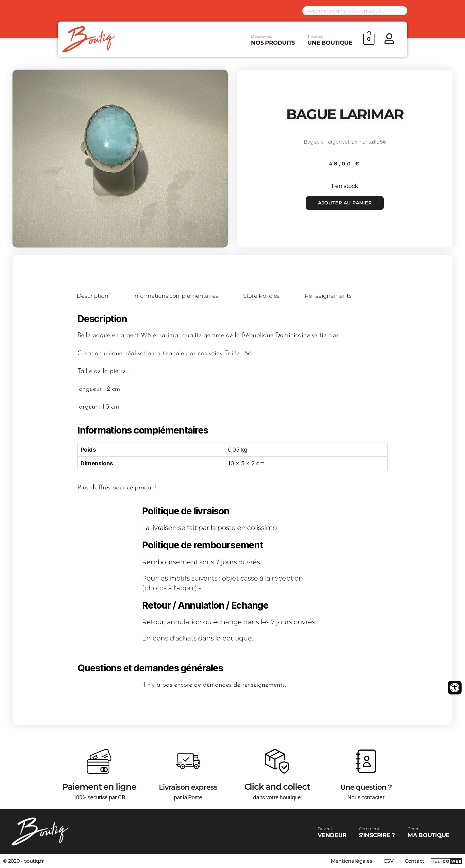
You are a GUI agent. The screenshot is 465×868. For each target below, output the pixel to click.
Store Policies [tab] (268, 296)
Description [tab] (94, 296)
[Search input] (355, 11)
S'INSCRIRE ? (377, 832)
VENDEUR (332, 832)
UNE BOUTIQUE (330, 40)
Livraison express (188, 787)
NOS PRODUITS (273, 40)
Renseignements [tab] (337, 296)
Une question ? (366, 787)
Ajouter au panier (345, 203)
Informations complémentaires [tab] (179, 296)
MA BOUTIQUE (428, 832)
